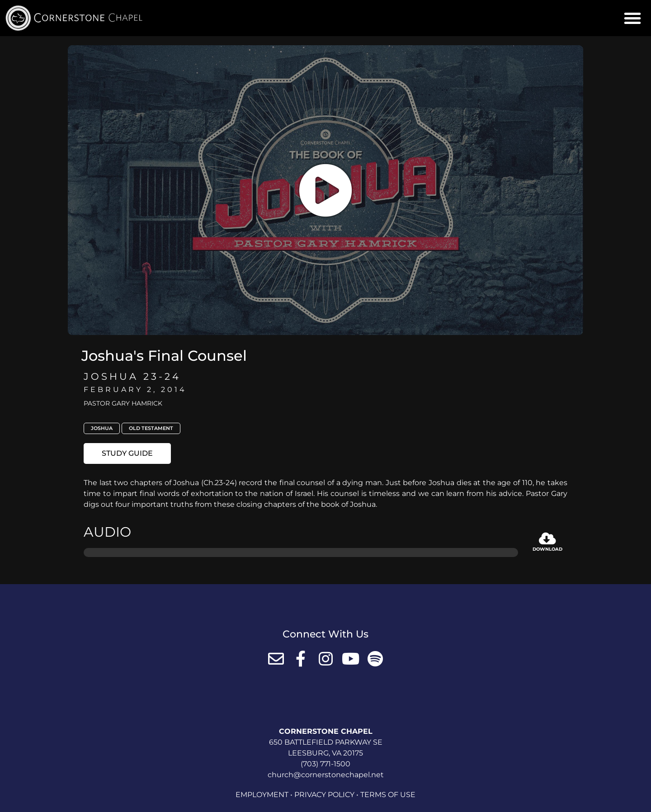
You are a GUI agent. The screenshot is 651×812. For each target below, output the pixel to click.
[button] (632, 18)
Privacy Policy (324, 795)
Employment (262, 795)
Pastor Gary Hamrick (123, 403)
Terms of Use (388, 795)
